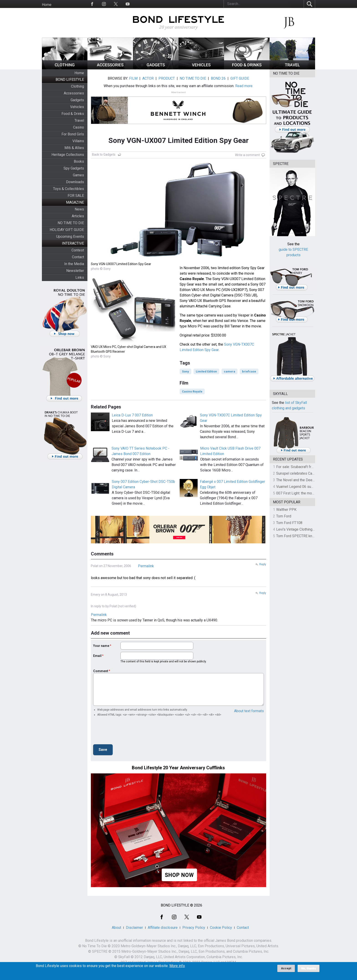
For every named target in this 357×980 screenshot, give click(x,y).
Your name (101, 646)
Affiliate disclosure (163, 928)
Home (47, 5)
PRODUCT (167, 78)
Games (78, 175)
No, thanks (309, 968)
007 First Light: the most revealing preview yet (313, 493)
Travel (79, 120)
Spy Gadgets (74, 168)
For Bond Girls (73, 134)
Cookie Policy (221, 928)
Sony (185, 371)
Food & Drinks (73, 114)
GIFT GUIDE (240, 78)
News (79, 209)
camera (229, 371)
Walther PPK (286, 510)
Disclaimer (134, 928)
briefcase (249, 371)
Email (97, 656)
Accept (286, 968)
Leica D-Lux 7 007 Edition (132, 415)
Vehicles (77, 107)
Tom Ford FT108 (289, 523)
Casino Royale (192, 391)
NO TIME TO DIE (71, 223)
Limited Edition (206, 371)
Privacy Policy (194, 928)
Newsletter (75, 271)
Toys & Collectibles (69, 189)
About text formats (249, 711)
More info (177, 966)
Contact (78, 257)
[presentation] (128, 732)
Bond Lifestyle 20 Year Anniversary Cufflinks (178, 768)
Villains (78, 141)
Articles (78, 216)
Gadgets (77, 100)
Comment (101, 671)
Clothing (78, 86)
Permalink (146, 566)
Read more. (244, 86)
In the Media (74, 264)
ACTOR (148, 78)
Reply (263, 564)
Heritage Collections (68, 155)
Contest (78, 250)
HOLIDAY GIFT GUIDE (67, 230)
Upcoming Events (70, 237)
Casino (79, 127)
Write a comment (247, 155)
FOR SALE (76, 196)
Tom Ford (284, 516)
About (116, 928)
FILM (133, 78)
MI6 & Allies (74, 148)
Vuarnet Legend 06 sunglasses (301, 487)
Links (80, 277)
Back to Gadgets (104, 154)
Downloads (75, 182)
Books (79, 161)
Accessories (74, 93)
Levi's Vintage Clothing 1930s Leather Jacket (312, 529)
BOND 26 (218, 78)
